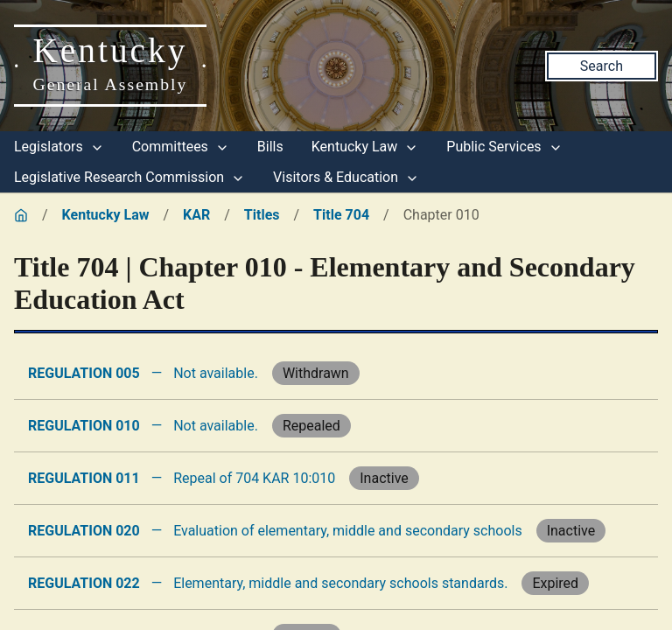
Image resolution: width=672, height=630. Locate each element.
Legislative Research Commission (129, 177)
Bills (270, 147)
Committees (181, 147)
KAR (196, 215)
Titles (262, 215)
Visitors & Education (346, 177)
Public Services (504, 147)
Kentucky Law (365, 147)
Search (602, 66)
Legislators (59, 147)
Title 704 (341, 215)
